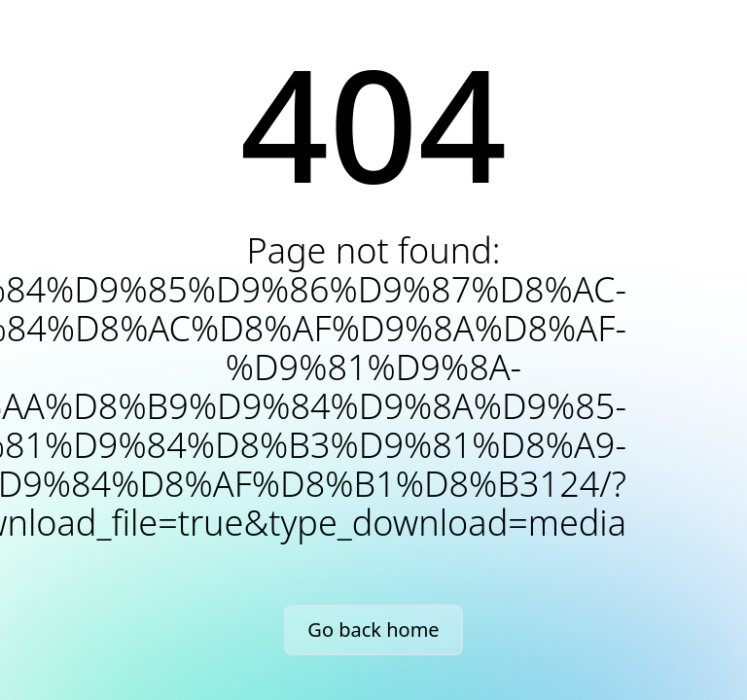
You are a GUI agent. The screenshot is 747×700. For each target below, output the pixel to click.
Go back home (373, 630)
